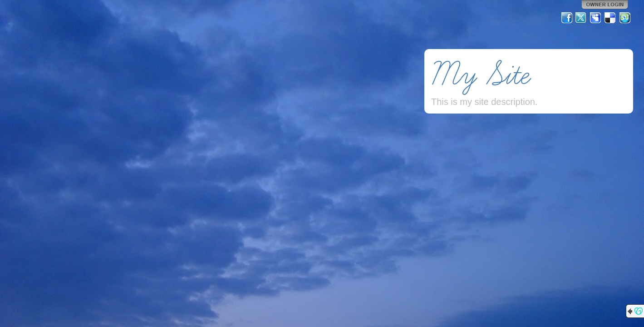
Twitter (581, 18)
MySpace (596, 18)
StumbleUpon (625, 18)
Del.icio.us (610, 18)
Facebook (567, 18)
